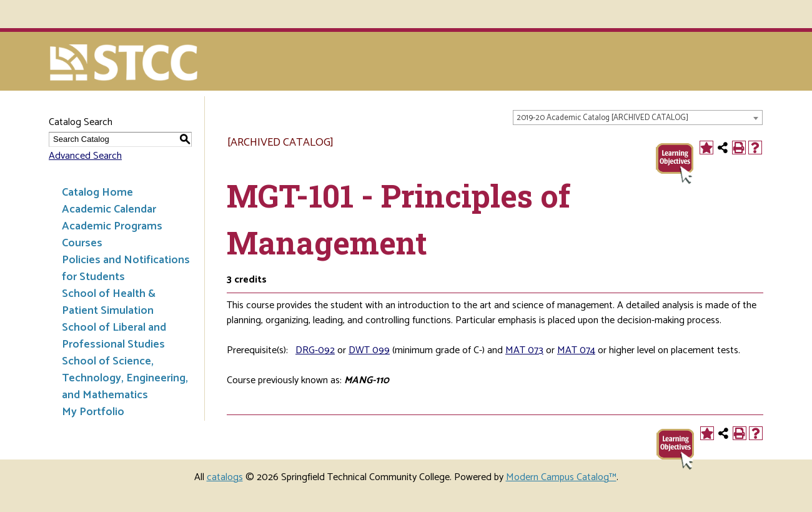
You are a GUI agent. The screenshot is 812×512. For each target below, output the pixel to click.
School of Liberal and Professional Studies (114, 336)
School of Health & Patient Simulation (109, 302)
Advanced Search (85, 156)
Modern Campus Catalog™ (561, 477)
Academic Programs (112, 226)
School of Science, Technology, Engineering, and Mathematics (125, 378)
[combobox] (638, 118)
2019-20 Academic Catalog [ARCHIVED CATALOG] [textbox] (602, 118)
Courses (82, 243)
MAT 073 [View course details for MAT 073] (524, 350)
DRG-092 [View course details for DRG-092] (315, 350)
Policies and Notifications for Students (126, 269)
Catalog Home (97, 193)
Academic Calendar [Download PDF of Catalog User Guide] (109, 209)
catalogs (225, 477)
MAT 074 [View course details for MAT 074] (576, 350)
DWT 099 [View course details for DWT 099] (369, 350)
